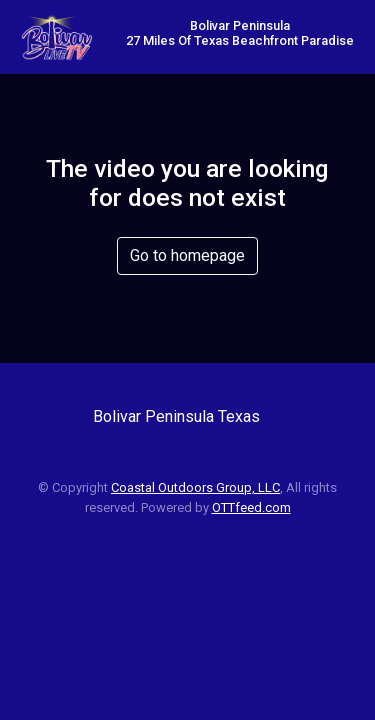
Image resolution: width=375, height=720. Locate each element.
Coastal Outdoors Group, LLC (195, 487)
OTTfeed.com (251, 507)
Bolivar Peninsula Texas (176, 416)
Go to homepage (187, 255)
